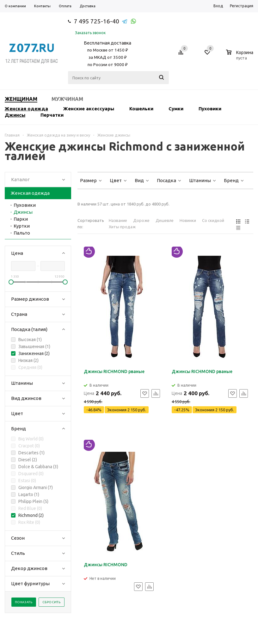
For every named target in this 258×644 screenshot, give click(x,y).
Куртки (22, 226)
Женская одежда (26, 109)
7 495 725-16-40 (97, 21)
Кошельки (141, 109)
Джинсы (15, 115)
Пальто (22, 233)
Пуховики (210, 109)
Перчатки (52, 115)
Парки (21, 219)
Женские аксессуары (89, 109)
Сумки (176, 109)
